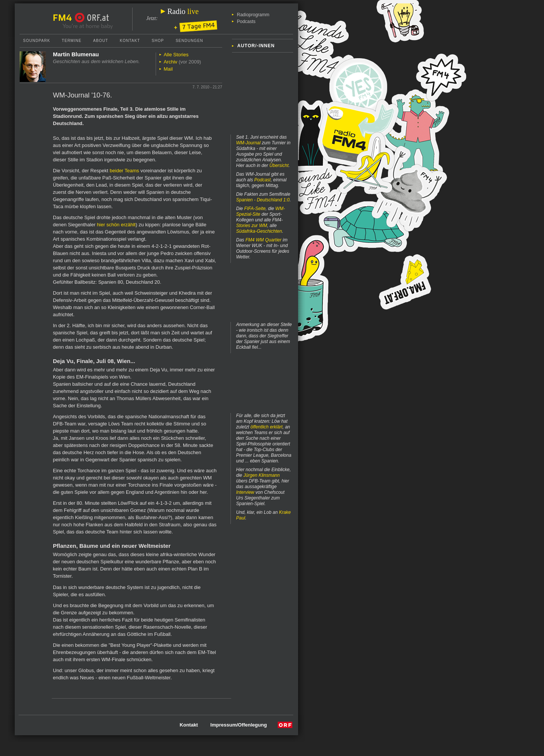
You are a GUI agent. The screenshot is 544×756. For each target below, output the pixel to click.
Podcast (262, 180)
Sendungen (189, 41)
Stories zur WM (252, 226)
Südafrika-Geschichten (259, 231)
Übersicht (279, 165)
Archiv (170, 62)
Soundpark (37, 41)
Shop (158, 41)
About (101, 41)
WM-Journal (248, 143)
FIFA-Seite (255, 209)
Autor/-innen (256, 46)
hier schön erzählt (116, 225)
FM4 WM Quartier (263, 240)
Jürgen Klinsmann (261, 475)
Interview (245, 492)
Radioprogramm (253, 15)
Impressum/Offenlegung (239, 725)
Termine (72, 41)
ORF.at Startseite (92, 18)
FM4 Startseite (65, 18)
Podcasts (246, 22)
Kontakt (130, 41)
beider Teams (124, 171)
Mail (168, 69)
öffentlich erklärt (267, 427)
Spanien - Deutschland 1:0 (263, 200)
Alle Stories (176, 55)
